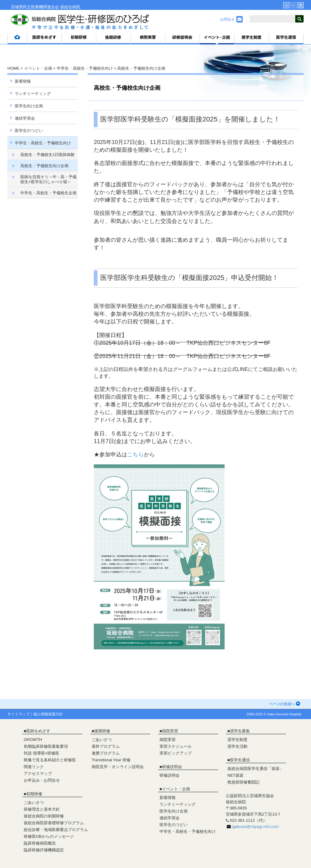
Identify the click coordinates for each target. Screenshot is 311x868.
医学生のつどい (29, 131)
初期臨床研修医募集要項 (46, 746)
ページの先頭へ (285, 704)
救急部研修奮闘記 (243, 782)
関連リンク (34, 767)
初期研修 (34, 794)
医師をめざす (38, 731)
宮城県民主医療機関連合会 (35, 7)
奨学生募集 (240, 731)
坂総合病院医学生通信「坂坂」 (255, 769)
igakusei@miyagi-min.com (255, 827)
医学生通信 (240, 760)
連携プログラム (106, 753)
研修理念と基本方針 (42, 809)
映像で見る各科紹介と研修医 (50, 760)
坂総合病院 (70, 7)
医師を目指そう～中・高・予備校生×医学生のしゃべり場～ (48, 179)
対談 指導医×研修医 (41, 753)
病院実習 (170, 731)
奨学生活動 (237, 746)
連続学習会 (25, 118)
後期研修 (102, 731)
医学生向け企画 (29, 106)
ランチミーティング (33, 94)
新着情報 (23, 81)
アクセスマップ (38, 773)
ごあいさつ (34, 802)
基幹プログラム (106, 746)
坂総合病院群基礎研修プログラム (54, 823)
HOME (13, 68)
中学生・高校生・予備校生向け (85, 68)
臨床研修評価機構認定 (44, 850)
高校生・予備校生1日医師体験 (48, 155)
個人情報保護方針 (48, 714)
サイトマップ (19, 714)
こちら (135, 455)
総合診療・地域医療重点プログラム (56, 830)
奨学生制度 (237, 740)
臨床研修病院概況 (40, 843)
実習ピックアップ (176, 753)
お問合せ (231, 19)
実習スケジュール (176, 746)
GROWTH (33, 740)
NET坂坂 (235, 775)
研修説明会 (172, 767)
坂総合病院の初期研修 (44, 816)
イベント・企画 (38, 68)
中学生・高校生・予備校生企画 (48, 193)
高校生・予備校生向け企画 (44, 166)
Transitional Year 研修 (111, 760)
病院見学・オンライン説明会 (118, 767)
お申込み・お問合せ (42, 780)
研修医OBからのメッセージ (49, 836)
